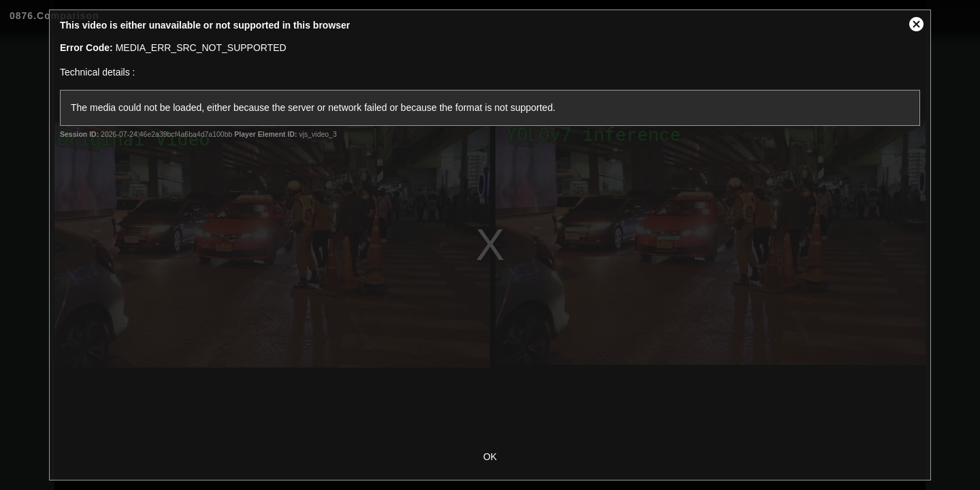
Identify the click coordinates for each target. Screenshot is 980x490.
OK (490, 457)
